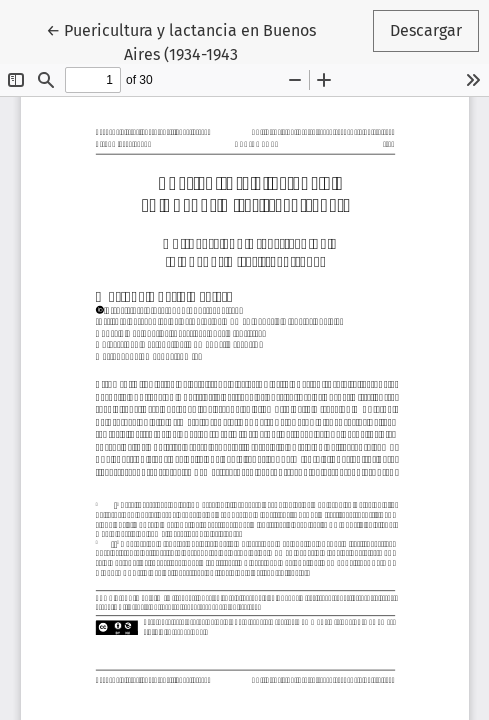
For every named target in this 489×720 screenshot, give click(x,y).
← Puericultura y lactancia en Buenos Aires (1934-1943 (181, 41)
